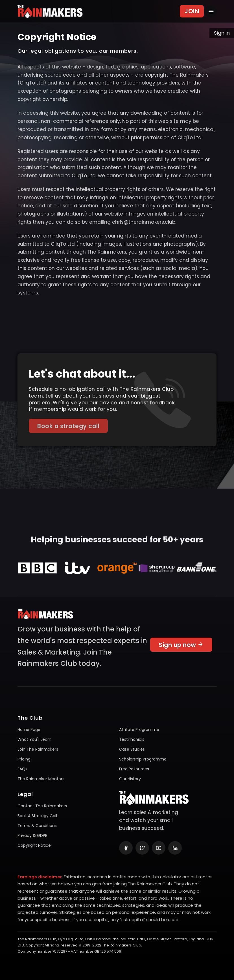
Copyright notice (34, 845)
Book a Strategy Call (37, 816)
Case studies (132, 749)
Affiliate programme (139, 730)
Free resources (134, 769)
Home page (29, 730)
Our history (130, 779)
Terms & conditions (37, 826)
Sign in (222, 33)
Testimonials (132, 739)
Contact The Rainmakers (42, 806)
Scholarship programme (143, 759)
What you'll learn (34, 739)
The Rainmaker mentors (41, 779)
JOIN (192, 11)
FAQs (22, 769)
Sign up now (181, 647)
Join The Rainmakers (38, 749)
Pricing (24, 759)
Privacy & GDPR (32, 835)
